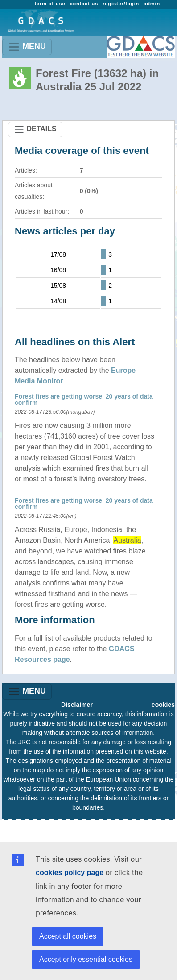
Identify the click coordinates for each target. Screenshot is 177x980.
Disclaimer (77, 705)
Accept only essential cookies (86, 959)
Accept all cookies (68, 936)
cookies (163, 705)
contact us (84, 4)
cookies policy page (70, 873)
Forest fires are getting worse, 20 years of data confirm (84, 399)
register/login (121, 4)
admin (152, 4)
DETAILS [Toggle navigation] (35, 129)
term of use (50, 4)
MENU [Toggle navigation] (27, 47)
